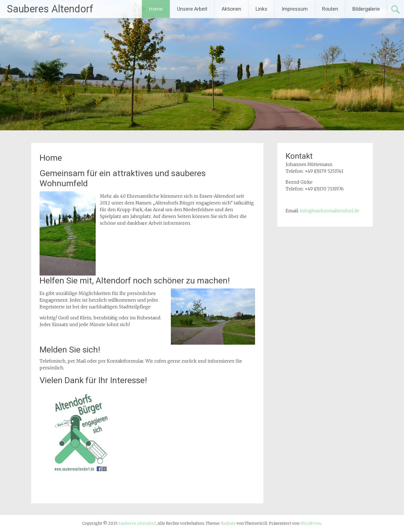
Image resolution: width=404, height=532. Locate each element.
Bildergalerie (366, 9)
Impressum (295, 9)
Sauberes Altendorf (50, 9)
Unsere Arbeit (192, 9)
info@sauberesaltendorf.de (330, 211)
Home (156, 9)
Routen (330, 9)
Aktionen (231, 9)
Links (261, 9)
